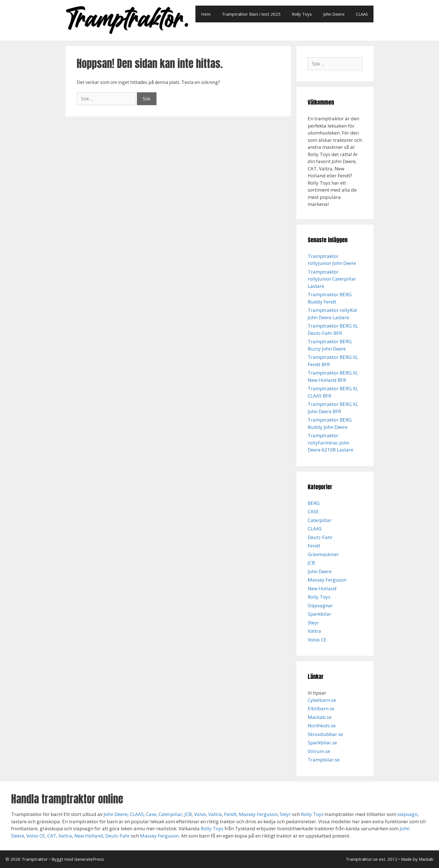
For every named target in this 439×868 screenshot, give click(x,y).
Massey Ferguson (327, 580)
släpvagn (407, 814)
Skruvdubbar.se (325, 734)
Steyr (313, 623)
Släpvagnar (320, 605)
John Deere (334, 14)
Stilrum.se (319, 751)
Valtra (314, 631)
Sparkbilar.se (322, 743)
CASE (313, 511)
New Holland (322, 588)
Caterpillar (320, 520)
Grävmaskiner (323, 554)
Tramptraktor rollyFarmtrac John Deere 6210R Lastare (331, 443)
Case (151, 814)
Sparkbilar (319, 614)
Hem (206, 14)
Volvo (200, 814)
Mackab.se (320, 717)
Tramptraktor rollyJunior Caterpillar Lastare (332, 279)
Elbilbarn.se (321, 708)
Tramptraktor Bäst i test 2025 (251, 14)
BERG (314, 503)
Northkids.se (322, 725)
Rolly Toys (302, 14)
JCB (311, 563)
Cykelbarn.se (322, 700)
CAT (52, 836)
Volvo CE (317, 640)
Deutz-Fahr (320, 537)
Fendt (314, 546)
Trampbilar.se (324, 760)
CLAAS (362, 14)
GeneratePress (89, 859)
